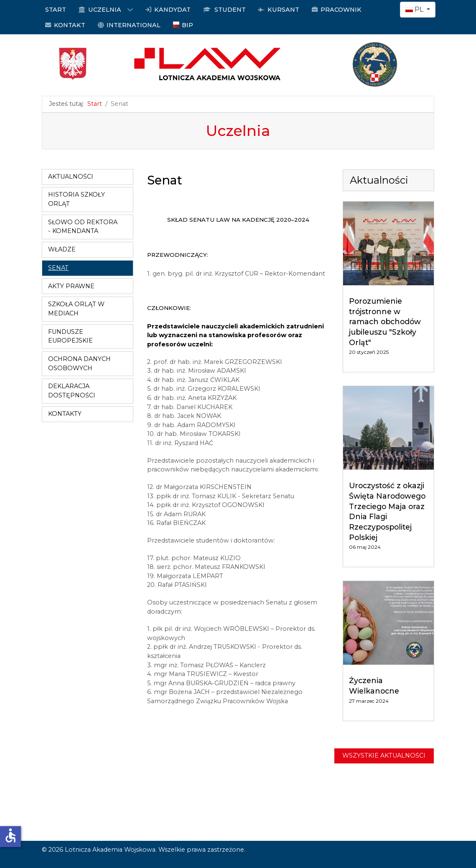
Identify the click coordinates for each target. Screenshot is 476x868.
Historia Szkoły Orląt (76, 199)
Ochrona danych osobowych (79, 364)
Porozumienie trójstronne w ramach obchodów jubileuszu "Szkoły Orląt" (385, 322)
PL (415, 9)
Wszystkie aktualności (384, 755)
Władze (62, 249)
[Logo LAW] (238, 64)
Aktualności (71, 177)
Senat (58, 268)
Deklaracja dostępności (72, 391)
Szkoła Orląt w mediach (76, 309)
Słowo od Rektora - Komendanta (83, 227)
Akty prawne (71, 286)
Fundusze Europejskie (70, 336)
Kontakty (65, 414)
